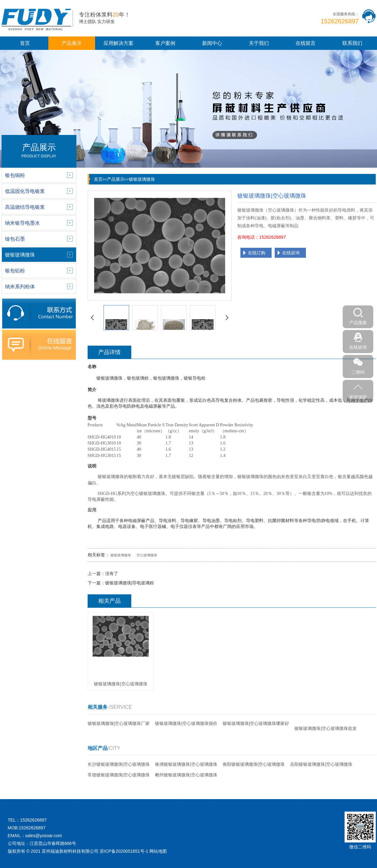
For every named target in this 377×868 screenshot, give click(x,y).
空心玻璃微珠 (147, 555)
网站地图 (158, 851)
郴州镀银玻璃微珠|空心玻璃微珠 (186, 775)
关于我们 (259, 43)
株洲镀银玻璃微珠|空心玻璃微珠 (186, 764)
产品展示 (72, 43)
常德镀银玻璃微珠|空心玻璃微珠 (119, 775)
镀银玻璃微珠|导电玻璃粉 (130, 583)
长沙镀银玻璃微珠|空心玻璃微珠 (119, 764)
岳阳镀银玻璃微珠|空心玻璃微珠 (321, 764)
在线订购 (257, 253)
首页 (25, 43)
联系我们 (352, 43)
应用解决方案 (118, 43)
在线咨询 (291, 253)
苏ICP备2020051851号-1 (124, 851)
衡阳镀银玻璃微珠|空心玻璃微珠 (254, 764)
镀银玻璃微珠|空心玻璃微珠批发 (326, 728)
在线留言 (306, 43)
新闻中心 (212, 43)
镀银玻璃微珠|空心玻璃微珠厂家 (119, 723)
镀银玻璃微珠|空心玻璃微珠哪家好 (256, 723)
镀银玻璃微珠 (142, 179)
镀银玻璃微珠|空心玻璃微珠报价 (186, 723)
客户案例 (165, 43)
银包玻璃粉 (138, 378)
